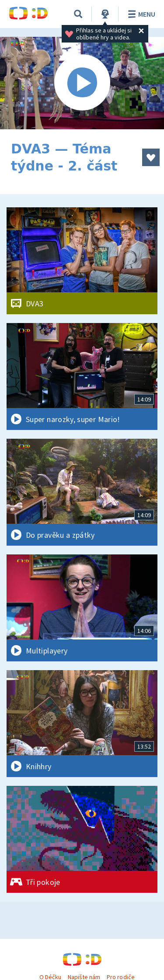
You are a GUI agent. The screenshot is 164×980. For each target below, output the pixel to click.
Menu (140, 14)
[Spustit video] (82, 83)
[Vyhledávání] (78, 14)
